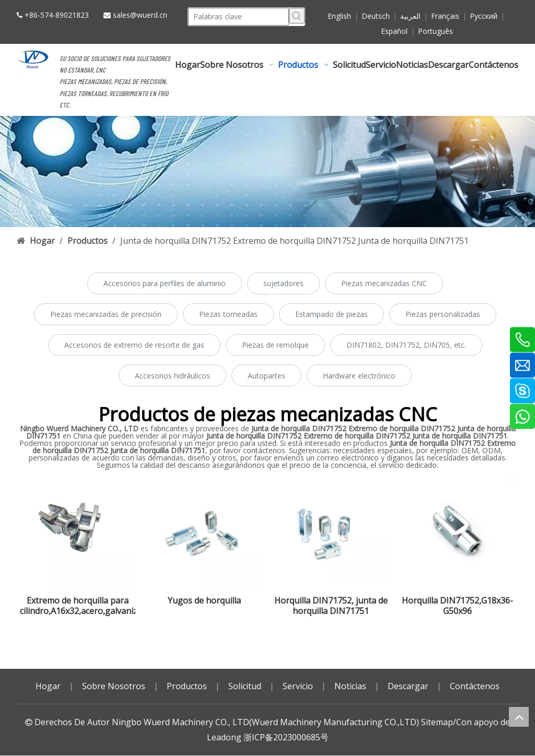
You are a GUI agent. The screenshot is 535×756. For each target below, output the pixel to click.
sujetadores (283, 283)
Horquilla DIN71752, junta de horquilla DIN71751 (331, 606)
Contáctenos (475, 686)
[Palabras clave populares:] (297, 16)
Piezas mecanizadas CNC (384, 283)
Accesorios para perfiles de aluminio (165, 283)
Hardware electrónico (359, 376)
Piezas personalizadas (443, 314)
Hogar (48, 686)
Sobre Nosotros (114, 686)
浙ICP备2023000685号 (286, 737)
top (519, 717)
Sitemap (437, 722)
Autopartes (266, 376)
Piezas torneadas (228, 314)
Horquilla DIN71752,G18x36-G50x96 (457, 606)
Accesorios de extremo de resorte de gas (134, 345)
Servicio (298, 686)
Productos (187, 686)
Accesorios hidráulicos (172, 376)
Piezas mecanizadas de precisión (106, 314)
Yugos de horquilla (204, 601)
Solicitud (245, 686)
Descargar (408, 686)
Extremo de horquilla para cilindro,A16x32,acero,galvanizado (78, 606)
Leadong (224, 737)
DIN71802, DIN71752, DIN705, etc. (406, 345)
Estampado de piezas (332, 314)
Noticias (350, 686)
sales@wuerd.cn (140, 15)
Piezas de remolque (275, 345)
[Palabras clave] (239, 16)
